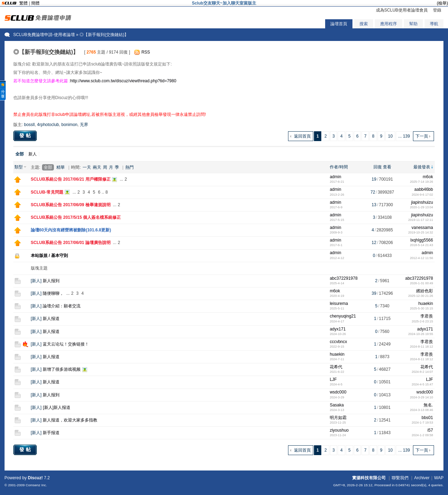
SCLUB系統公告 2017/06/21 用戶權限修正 (71, 179)
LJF (333, 379)
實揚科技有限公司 (369, 478)
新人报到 (51, 281)
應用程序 (388, 24)
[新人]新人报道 (57, 407)
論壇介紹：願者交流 (62, 306)
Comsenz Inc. (36, 485)
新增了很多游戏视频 (62, 369)
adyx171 (338, 329)
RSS (146, 52)
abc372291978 (344, 278)
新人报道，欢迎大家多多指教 (70, 420)
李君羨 (427, 316)
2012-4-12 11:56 (421, 258)
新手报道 (51, 433)
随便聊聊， (53, 293)
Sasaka (337, 405)
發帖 (26, 135)
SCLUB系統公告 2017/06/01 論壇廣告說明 (71, 243)
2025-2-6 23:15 (422, 321)
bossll (29, 125)
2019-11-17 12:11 (421, 220)
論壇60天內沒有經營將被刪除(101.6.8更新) (71, 230)
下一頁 (422, 136)
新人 (33, 154)
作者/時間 (339, 167)
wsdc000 (338, 392)
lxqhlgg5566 (422, 240)
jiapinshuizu (422, 202)
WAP (439, 478)
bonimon (69, 125)
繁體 (23, 3)
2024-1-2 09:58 (422, 435)
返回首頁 (302, 136)
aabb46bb (424, 189)
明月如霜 (338, 418)
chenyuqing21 (343, 316)
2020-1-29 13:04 (421, 207)
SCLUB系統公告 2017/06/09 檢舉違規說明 (71, 205)
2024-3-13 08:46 (421, 410)
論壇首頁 (339, 24)
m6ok (428, 177)
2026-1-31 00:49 (421, 283)
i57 (430, 430)
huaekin (426, 304)
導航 (434, 24)
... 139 (404, 136)
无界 (84, 125)
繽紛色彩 (425, 291)
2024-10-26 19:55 (421, 334)
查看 (387, 167)
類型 (19, 167)
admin (335, 177)
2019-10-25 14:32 (421, 232)
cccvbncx (338, 342)
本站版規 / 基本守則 (49, 256)
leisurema (339, 304)
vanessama (422, 228)
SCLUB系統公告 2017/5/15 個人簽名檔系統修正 (76, 217)
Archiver (422, 478)
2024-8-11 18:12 (421, 347)
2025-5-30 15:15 (421, 308)
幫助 (413, 24)
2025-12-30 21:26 (421, 296)
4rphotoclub (48, 125)
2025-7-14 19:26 (421, 182)
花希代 (336, 367)
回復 (378, 167)
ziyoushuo (339, 430)
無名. (428, 405)
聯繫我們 (400, 478)
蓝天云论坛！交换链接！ (66, 344)
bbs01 (427, 418)
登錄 (437, 10)
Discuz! (36, 478)
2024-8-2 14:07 (422, 372)
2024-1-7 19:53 (422, 423)
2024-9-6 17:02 (422, 195)
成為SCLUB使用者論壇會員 (402, 10)
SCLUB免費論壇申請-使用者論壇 (44, 35)
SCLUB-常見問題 (47, 192)
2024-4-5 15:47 (422, 384)
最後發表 (422, 167)
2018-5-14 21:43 (421, 245)
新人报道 (51, 319)
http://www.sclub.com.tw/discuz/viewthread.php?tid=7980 (123, 81)
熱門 (129, 167)
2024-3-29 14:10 (421, 397)
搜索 (364, 24)
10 (390, 136)
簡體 (35, 3)
